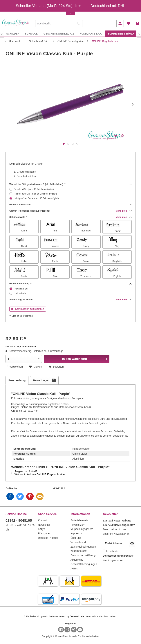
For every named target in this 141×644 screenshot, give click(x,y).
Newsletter (44, 525)
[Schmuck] (31, 34)
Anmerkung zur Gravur (70, 300)
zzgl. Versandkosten (27, 347)
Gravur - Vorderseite (70, 205)
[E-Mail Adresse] (116, 543)
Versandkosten (78, 616)
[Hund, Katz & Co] (91, 34)
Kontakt (42, 520)
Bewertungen (44, 380)
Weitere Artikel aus (38, 474)
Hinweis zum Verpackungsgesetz (82, 527)
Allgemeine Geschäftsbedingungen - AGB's (85, 564)
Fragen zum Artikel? (24, 471)
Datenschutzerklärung (83, 555)
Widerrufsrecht (79, 551)
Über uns (76, 538)
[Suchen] (79, 24)
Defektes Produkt (48, 538)
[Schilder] (13, 34)
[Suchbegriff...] (59, 24)
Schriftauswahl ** (70, 217)
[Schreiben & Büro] (121, 34)
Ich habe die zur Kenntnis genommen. (118, 556)
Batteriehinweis (79, 520)
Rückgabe (44, 533)
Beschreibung (17, 380)
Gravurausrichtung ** (70, 284)
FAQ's (41, 529)
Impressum (77, 533)
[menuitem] (59, 23)
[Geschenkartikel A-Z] (59, 34)
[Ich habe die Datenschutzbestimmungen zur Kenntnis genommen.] (104, 551)
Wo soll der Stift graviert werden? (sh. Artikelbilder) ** (70, 184)
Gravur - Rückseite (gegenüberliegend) (70, 211)
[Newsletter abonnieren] (132, 543)
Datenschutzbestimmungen (116, 556)
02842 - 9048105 (19, 520)
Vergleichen (14, 367)
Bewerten (56, 367)
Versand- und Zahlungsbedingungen (83, 544)
